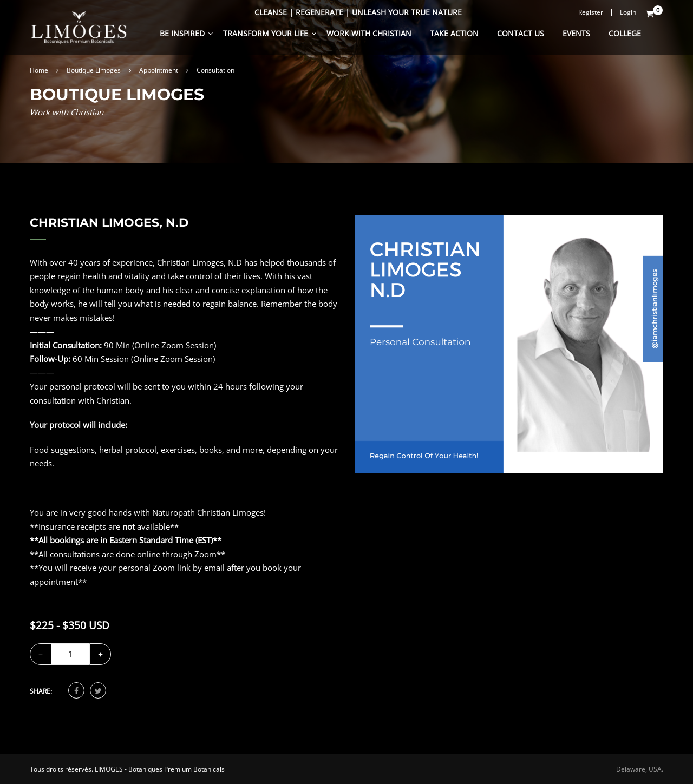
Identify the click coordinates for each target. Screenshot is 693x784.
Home (39, 70)
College (625, 33)
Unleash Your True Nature (407, 12)
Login (628, 12)
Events (576, 33)
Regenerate (319, 12)
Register (591, 12)
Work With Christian (369, 33)
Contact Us (521, 33)
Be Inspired (182, 33)
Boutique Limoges (94, 70)
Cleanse (271, 12)
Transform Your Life (266, 33)
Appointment (159, 70)
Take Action (454, 33)
